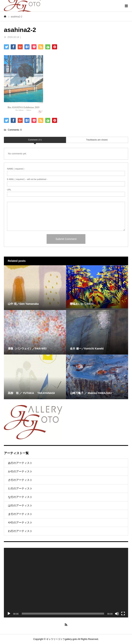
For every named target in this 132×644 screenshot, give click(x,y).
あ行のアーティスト (20, 463)
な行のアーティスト (20, 497)
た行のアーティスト (20, 488)
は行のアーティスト (20, 505)
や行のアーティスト (20, 522)
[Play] (9, 614)
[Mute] (117, 614)
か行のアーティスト (20, 471)
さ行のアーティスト (20, 480)
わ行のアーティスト (20, 531)
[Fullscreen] (123, 614)
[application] (66, 583)
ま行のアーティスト (20, 514)
